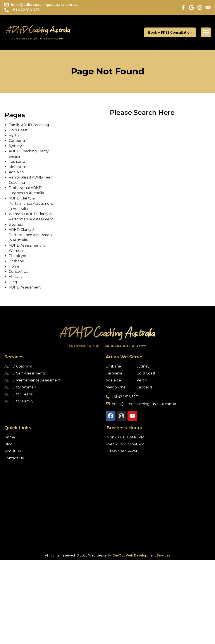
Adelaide (16, 172)
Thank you (18, 256)
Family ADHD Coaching (29, 125)
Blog (13, 282)
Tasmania (17, 162)
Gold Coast (18, 130)
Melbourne (19, 167)
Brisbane (16, 261)
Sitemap (16, 224)
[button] (206, 32)
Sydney (15, 146)
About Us (17, 277)
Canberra (17, 141)
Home (14, 266)
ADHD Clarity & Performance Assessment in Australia (31, 204)
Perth (14, 135)
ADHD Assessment (25, 287)
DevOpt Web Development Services (141, 555)
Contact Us (18, 272)
